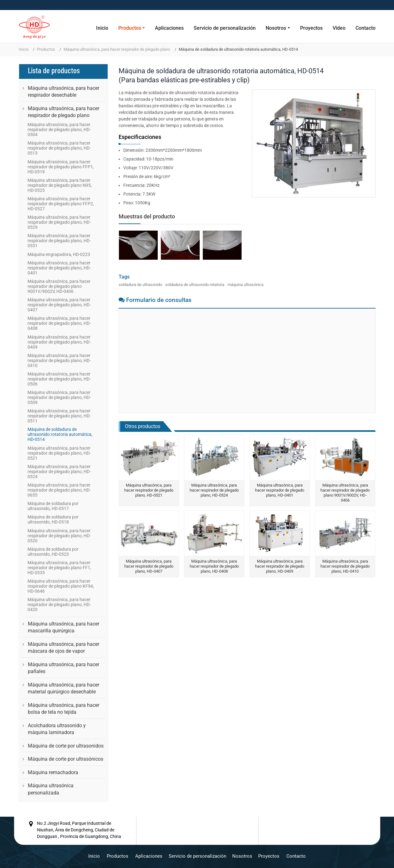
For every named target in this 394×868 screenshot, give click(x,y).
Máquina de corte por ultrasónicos (66, 759)
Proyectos (311, 28)
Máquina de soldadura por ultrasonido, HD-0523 (53, 552)
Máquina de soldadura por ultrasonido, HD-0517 (53, 506)
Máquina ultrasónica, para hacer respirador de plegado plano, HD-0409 (280, 566)
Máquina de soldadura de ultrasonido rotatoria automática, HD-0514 (60, 434)
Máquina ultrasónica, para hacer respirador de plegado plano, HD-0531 (59, 241)
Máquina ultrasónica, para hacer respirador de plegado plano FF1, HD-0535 (59, 568)
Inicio (102, 28)
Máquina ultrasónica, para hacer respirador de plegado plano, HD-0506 (59, 379)
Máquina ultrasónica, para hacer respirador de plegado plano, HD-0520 (59, 536)
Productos (46, 49)
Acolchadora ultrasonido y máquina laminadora (57, 729)
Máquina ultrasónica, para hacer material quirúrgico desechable (64, 688)
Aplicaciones (169, 28)
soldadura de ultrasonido (140, 285)
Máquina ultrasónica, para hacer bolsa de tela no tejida (64, 709)
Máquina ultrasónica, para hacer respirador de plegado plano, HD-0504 (59, 130)
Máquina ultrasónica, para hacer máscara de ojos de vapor (64, 648)
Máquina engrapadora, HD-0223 (59, 254)
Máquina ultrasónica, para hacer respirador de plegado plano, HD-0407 (149, 566)
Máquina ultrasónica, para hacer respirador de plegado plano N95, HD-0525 (60, 185)
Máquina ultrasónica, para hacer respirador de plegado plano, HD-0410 (345, 566)
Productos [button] (130, 28)
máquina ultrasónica (246, 285)
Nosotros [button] (276, 28)
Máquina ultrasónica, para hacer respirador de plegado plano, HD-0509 (59, 397)
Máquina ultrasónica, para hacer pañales (64, 668)
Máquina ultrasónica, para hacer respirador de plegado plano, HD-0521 (149, 490)
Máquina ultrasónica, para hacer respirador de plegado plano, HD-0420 (59, 605)
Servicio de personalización (225, 28)
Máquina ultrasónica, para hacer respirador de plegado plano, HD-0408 (214, 566)
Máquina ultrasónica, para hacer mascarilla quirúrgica (64, 627)
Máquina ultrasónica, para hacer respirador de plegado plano (117, 49)
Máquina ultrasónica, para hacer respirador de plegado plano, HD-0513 (59, 148)
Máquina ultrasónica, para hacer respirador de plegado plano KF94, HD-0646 (61, 586)
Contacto (366, 28)
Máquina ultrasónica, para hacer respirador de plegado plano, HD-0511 (59, 416)
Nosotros (242, 856)
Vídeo (339, 28)
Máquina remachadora (53, 772)
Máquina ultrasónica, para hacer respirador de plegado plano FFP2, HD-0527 (61, 204)
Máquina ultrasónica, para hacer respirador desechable (64, 92)
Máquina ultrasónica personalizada (51, 789)
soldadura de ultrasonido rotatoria (195, 285)
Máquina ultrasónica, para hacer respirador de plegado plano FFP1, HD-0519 (61, 167)
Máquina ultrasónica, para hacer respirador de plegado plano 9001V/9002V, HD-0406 (345, 493)
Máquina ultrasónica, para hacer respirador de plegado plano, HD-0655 (59, 490)
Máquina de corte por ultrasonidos (66, 746)
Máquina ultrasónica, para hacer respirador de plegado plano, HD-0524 (214, 490)
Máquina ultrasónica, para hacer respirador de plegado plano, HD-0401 (280, 490)
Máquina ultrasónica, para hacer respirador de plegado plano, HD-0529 (59, 222)
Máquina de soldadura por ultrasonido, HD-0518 (53, 519)
